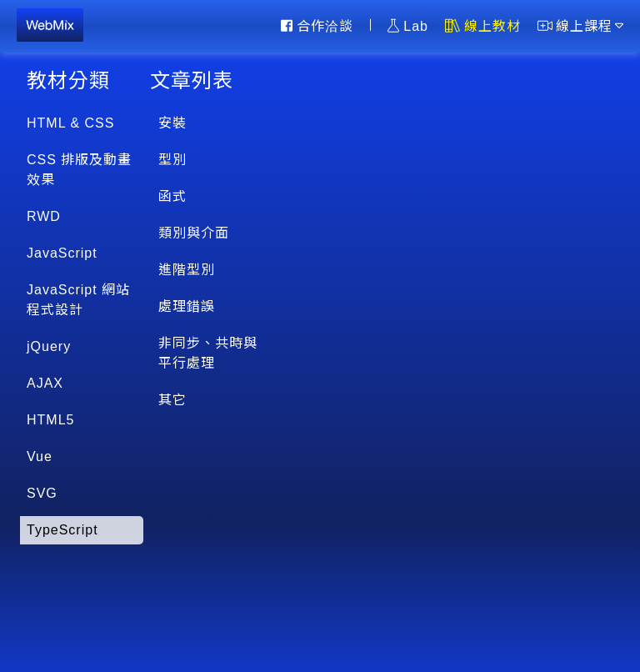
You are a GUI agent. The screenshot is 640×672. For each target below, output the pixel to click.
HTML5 (50, 420)
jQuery (49, 346)
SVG (42, 493)
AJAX (45, 383)
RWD (44, 216)
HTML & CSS (70, 123)
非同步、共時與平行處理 (208, 353)
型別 (172, 160)
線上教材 (483, 26)
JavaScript (62, 253)
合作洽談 (317, 26)
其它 (172, 400)
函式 (172, 196)
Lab (408, 26)
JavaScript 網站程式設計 (78, 300)
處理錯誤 (187, 306)
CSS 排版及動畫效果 (79, 170)
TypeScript (62, 530)
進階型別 (187, 270)
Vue (40, 456)
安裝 (172, 123)
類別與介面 (194, 233)
